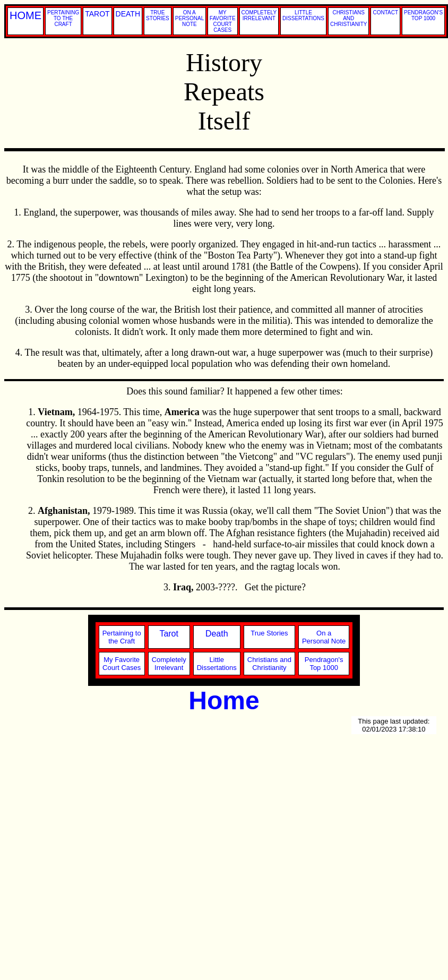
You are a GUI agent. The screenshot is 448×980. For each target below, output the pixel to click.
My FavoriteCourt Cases (122, 664)
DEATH (128, 14)
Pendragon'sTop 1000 (324, 664)
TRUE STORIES (158, 15)
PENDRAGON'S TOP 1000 (423, 15)
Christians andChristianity (269, 664)
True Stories (269, 633)
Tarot (169, 634)
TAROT (97, 14)
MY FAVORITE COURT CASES (223, 21)
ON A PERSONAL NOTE (189, 18)
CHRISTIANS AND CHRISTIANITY (348, 18)
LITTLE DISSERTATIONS (303, 15)
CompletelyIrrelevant (169, 664)
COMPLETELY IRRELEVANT (259, 15)
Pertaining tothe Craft (122, 637)
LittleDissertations (217, 664)
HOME (25, 15)
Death (217, 634)
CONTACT (385, 12)
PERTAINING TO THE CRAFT (63, 18)
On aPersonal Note (324, 637)
